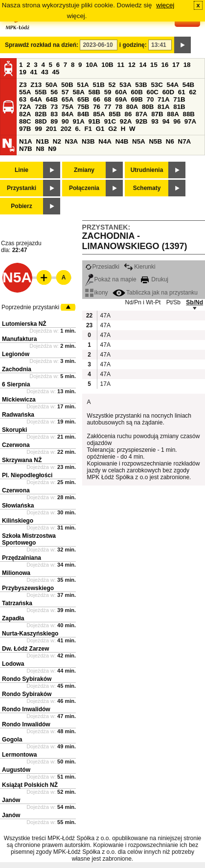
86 (128, 114)
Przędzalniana (22, 558)
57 (65, 92)
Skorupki (14, 430)
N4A (105, 141)
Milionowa (16, 573)
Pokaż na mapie (111, 279)
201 (51, 129)
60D (168, 92)
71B (179, 99)
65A (68, 99)
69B (137, 99)
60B (137, 92)
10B (107, 65)
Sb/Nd (194, 302)
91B (94, 121)
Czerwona (16, 445)
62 (193, 92)
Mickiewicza (19, 400)
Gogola (12, 740)
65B (83, 99)
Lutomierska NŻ (24, 324)
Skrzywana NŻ (22, 460)
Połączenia (84, 188)
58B (94, 92)
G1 (100, 129)
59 (108, 92)
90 (65, 121)
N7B (26, 149)
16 (165, 65)
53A (125, 85)
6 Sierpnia (16, 384)
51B (98, 85)
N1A (26, 141)
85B (114, 114)
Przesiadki (102, 267)
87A (141, 114)
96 (177, 121)
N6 (170, 141)
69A (121, 99)
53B (141, 85)
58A (78, 92)
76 (97, 107)
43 (45, 72)
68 (108, 99)
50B (67, 85)
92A (126, 121)
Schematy (147, 188)
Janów (11, 800)
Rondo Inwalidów (26, 709)
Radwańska (18, 415)
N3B (88, 141)
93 (155, 121)
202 (66, 129)
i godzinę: (133, 45)
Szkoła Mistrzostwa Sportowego (29, 539)
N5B (155, 141)
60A (121, 92)
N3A (72, 141)
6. (78, 129)
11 (121, 65)
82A (25, 114)
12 (132, 65)
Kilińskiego (18, 521)
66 (97, 99)
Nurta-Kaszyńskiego (30, 634)
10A (91, 65)
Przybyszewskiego (28, 588)
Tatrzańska (17, 603)
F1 (88, 129)
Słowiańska (18, 506)
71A (163, 99)
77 (108, 107)
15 (154, 65)
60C (153, 92)
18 (187, 65)
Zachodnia (17, 369)
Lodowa (13, 664)
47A (105, 316)
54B (188, 85)
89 (54, 121)
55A (25, 92)
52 (112, 85)
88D (41, 121)
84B (83, 114)
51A (83, 85)
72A (25, 107)
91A (78, 121)
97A (190, 121)
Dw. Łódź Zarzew (25, 649)
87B (157, 114)
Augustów (16, 770)
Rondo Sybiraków (27, 679)
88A (173, 114)
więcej (165, 5)
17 (176, 65)
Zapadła (13, 618)
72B (41, 107)
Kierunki (139, 267)
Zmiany (84, 170)
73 (54, 107)
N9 (52, 149)
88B (188, 114)
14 (143, 65)
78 (119, 107)
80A (132, 107)
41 (34, 72)
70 (150, 99)
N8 (40, 149)
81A (163, 107)
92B (141, 121)
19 (23, 72)
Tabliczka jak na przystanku (155, 293)
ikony (97, 293)
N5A (139, 141)
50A (51, 85)
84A (68, 114)
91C (110, 121)
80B (148, 107)
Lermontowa (19, 755)
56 (54, 92)
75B (83, 107)
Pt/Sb (173, 302)
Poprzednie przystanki (30, 307)
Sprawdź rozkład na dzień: (42, 45)
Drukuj (155, 279)
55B (41, 92)
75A (68, 107)
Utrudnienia (147, 170)
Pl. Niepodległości (27, 475)
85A (99, 114)
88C (25, 121)
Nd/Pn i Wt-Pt (143, 302)
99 (38, 129)
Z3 (23, 85)
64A (36, 99)
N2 (57, 141)
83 (54, 114)
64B (52, 99)
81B (179, 107)
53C (157, 85)
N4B (122, 141)
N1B (42, 141)
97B (25, 129)
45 (56, 72)
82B (41, 114)
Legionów (16, 354)
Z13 (36, 85)
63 (23, 99)
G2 (113, 129)
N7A (185, 141)
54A (173, 85)
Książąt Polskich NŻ (30, 785)
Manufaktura (19, 339)
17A (105, 384)
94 (166, 121)
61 (182, 92)
